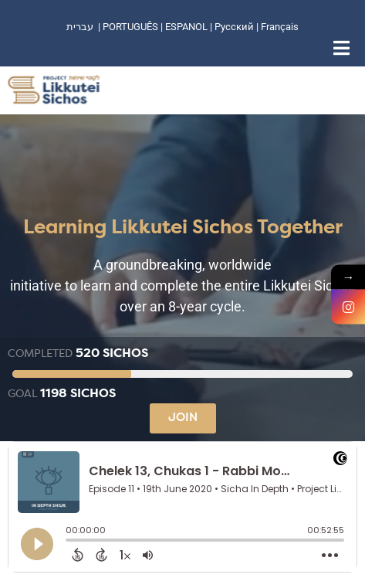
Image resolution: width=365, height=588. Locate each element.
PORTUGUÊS (130, 27)
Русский (235, 27)
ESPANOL (186, 27)
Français (280, 27)
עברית (80, 27)
